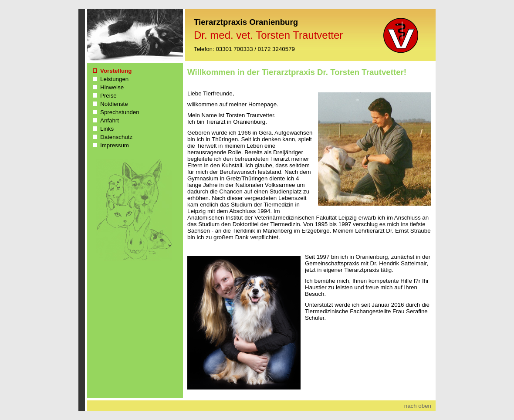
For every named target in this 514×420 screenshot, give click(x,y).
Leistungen (114, 79)
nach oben (418, 406)
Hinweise (112, 87)
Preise (108, 96)
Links (107, 129)
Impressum (115, 145)
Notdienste (114, 104)
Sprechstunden (120, 112)
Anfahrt (110, 120)
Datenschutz (116, 137)
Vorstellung (116, 71)
